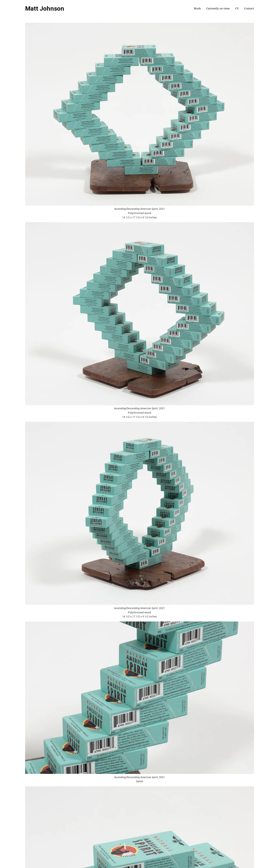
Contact (249, 8)
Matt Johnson (45, 9)
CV (237, 8)
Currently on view (218, 8)
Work (197, 8)
